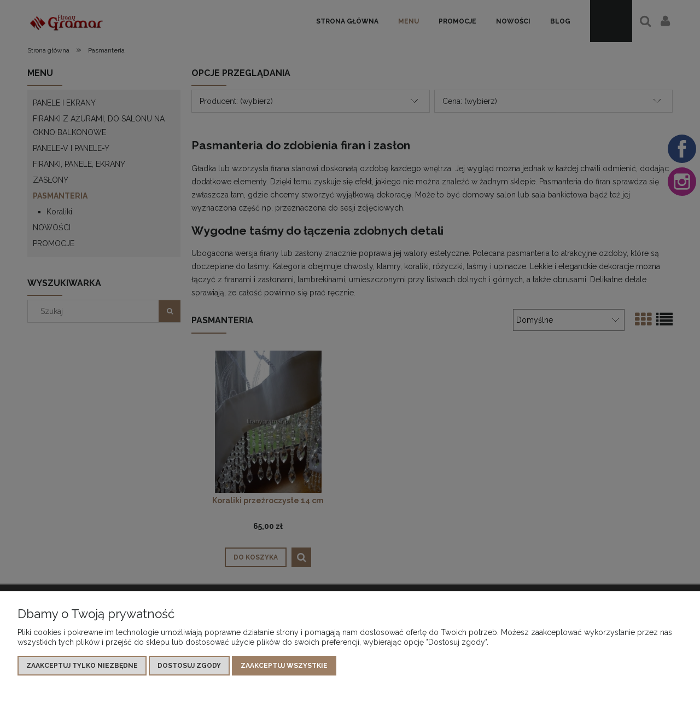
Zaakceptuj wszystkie (284, 666)
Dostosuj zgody (189, 666)
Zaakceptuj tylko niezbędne (82, 666)
